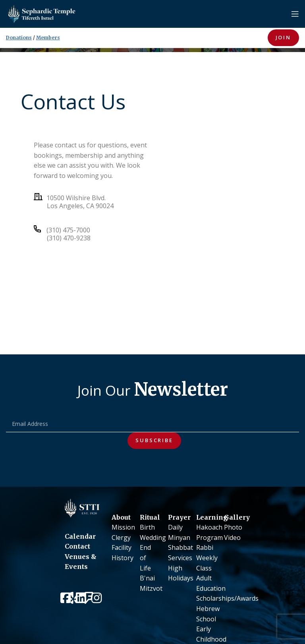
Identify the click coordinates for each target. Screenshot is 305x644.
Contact (77, 546)
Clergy (121, 538)
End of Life (145, 558)
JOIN (283, 37)
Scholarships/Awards (227, 598)
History (123, 558)
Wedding (153, 538)
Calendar (80, 536)
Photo (233, 527)
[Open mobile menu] (295, 14)
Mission (123, 527)
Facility (122, 547)
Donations (19, 38)
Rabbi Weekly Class (207, 558)
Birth (147, 527)
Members (48, 38)
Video (232, 538)
